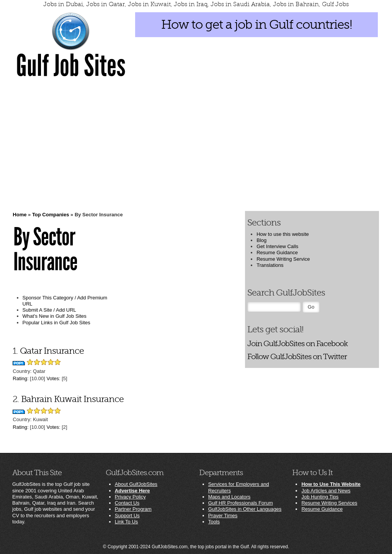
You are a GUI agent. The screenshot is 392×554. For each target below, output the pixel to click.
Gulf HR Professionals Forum (241, 503)
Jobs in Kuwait (149, 4)
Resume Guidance (277, 252)
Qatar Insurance (52, 351)
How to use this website (283, 234)
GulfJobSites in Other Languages (245, 509)
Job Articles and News (326, 491)
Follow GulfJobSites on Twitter (297, 357)
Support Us (127, 516)
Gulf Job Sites (71, 66)
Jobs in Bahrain (296, 4)
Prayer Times (223, 516)
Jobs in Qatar (105, 4)
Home (20, 215)
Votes (53, 378)
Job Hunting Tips (320, 497)
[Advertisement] (196, 144)
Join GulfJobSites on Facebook (297, 344)
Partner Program (133, 509)
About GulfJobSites (136, 484)
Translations (270, 265)
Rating (20, 378)
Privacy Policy (130, 497)
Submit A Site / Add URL (49, 310)
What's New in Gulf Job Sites (55, 316)
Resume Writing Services (329, 503)
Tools (214, 522)
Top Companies (51, 215)
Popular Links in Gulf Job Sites (56, 323)
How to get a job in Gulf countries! (257, 25)
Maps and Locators (229, 497)
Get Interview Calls (277, 246)
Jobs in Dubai (63, 4)
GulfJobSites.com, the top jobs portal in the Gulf (200, 547)
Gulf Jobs (335, 4)
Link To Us (126, 522)
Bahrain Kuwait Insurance (72, 399)
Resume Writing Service (283, 259)
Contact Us (127, 503)
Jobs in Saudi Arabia (240, 4)
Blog (261, 240)
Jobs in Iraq (191, 4)
